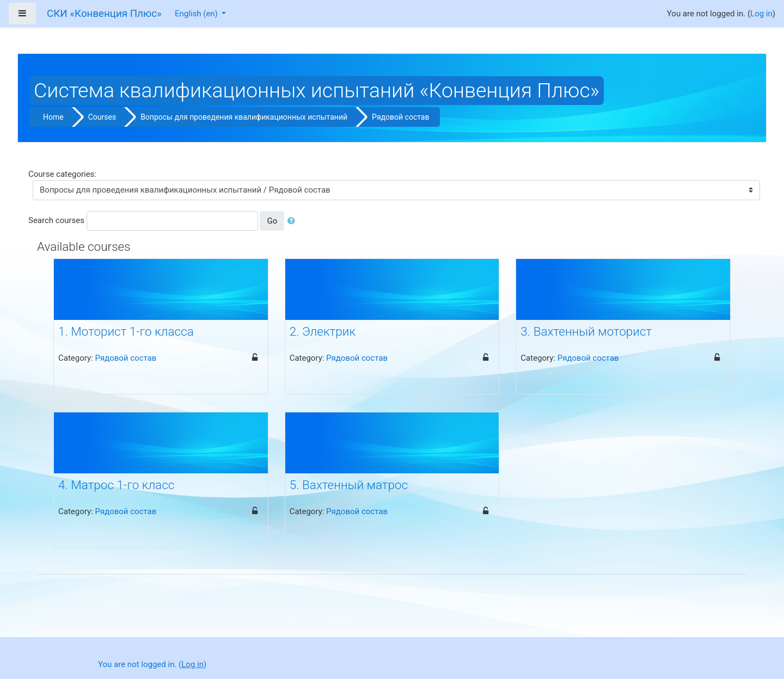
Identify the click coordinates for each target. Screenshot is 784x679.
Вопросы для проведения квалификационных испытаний (244, 117)
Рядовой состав (400, 117)
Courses (102, 117)
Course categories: (62, 174)
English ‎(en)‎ (197, 14)
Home (53, 117)
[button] (293, 221)
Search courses (56, 220)
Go (272, 221)
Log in (761, 14)
